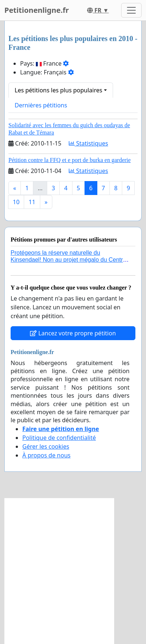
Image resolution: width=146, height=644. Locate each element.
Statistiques (89, 143)
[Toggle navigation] (131, 10)
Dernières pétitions (41, 105)
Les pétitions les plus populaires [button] (58, 90)
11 (32, 202)
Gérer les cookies (46, 446)
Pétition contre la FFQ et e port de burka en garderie (70, 160)
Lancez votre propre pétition (73, 333)
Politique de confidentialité (59, 438)
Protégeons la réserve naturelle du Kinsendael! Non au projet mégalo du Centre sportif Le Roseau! (68, 260)
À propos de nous (46, 455)
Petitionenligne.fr (37, 10)
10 (16, 202)
